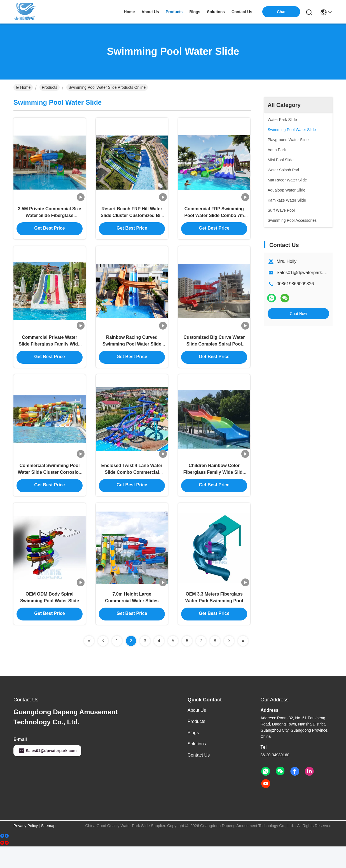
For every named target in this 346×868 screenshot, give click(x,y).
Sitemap (48, 847)
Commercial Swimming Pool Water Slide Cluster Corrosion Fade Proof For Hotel (49, 488)
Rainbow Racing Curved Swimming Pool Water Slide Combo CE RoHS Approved (132, 354)
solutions (216, 12)
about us (150, 12)
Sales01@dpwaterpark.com (304, 273)
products (174, 12)
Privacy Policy (26, 847)
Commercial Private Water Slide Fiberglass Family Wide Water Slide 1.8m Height (50, 354)
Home (129, 12)
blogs (195, 12)
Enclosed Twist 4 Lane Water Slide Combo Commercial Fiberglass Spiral (132, 488)
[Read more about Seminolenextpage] (89, 662)
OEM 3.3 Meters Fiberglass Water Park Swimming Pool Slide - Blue (214, 621)
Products (49, 87)
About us (197, 732)
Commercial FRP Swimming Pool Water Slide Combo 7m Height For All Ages (214, 220)
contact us (242, 12)
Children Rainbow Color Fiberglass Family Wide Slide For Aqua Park (214, 488)
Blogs (193, 754)
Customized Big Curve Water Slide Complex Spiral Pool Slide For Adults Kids (214, 354)
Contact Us (199, 777)
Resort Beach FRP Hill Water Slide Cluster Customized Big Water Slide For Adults (132, 220)
